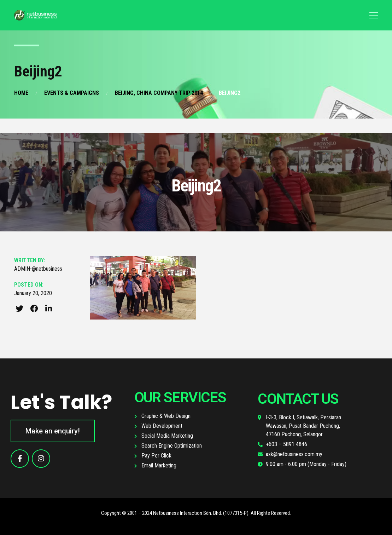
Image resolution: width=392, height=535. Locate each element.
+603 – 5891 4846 (286, 444)
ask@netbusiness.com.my (294, 454)
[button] (53, 431)
